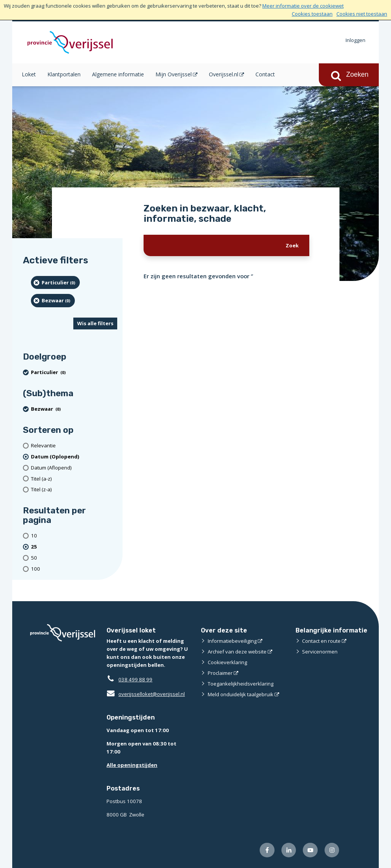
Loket (29, 74)
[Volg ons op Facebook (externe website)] (267, 850)
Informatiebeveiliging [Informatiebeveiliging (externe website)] (232, 641)
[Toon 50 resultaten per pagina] (74, 558)
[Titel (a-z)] (74, 479)
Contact (265, 74)
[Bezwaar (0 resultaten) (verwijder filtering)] (53, 300)
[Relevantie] (74, 446)
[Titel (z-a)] (74, 490)
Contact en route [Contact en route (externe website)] (321, 641)
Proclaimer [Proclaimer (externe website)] (220, 673)
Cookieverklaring (227, 662)
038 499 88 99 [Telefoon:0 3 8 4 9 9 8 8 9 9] (135, 679)
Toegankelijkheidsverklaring (241, 684)
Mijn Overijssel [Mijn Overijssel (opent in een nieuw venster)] (174, 74)
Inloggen (355, 40)
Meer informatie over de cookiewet (303, 6)
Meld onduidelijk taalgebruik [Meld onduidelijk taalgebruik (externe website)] (241, 694)
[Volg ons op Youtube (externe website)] (310, 850)
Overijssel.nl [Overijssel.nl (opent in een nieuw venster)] (224, 74)
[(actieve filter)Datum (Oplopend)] (74, 457)
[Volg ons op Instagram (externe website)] (332, 850)
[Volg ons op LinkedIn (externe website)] (289, 850)
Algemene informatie (118, 74)
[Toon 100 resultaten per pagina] (74, 569)
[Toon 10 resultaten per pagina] (74, 536)
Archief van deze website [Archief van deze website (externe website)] (237, 652)
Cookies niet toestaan (362, 14)
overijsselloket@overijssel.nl (146, 694)
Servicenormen (320, 652)
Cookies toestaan (312, 14)
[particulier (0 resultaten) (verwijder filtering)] (55, 282)
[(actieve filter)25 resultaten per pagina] (74, 547)
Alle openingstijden (132, 765)
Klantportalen (64, 74)
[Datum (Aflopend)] (74, 468)
